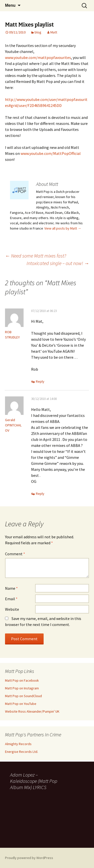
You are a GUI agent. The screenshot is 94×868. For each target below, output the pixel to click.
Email (11, 599)
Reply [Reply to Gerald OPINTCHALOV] (40, 494)
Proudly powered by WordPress (29, 858)
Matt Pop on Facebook (22, 680)
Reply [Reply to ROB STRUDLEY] (40, 381)
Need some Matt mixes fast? (36, 256)
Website (12, 609)
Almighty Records (18, 744)
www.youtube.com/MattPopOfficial (51, 153)
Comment (15, 554)
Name (11, 588)
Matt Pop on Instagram (22, 688)
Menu (10, 5)
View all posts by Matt (63, 228)
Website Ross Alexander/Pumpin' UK (32, 711)
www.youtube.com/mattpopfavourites (38, 57)
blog (38, 32)
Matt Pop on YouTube (21, 704)
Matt (54, 32)
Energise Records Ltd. (22, 752)
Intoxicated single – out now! (58, 263)
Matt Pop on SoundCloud (23, 696)
